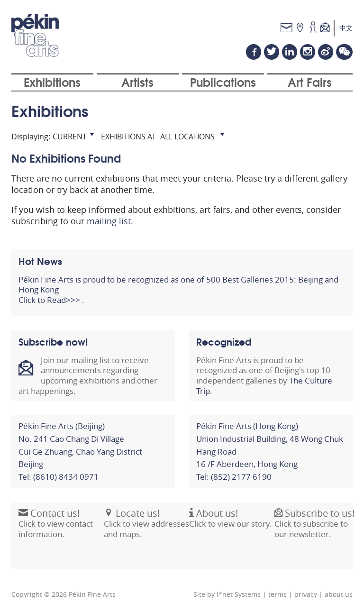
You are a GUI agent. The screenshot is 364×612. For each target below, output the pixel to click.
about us (339, 594)
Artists (137, 82)
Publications (223, 82)
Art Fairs (310, 82)
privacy (306, 594)
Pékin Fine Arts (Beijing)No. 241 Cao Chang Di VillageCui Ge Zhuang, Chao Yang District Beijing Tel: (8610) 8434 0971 (80, 452)
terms (278, 594)
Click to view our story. (231, 524)
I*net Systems (239, 594)
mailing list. (110, 221)
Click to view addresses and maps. (146, 529)
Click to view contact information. (56, 529)
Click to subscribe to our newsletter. (314, 529)
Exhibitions (52, 82)
